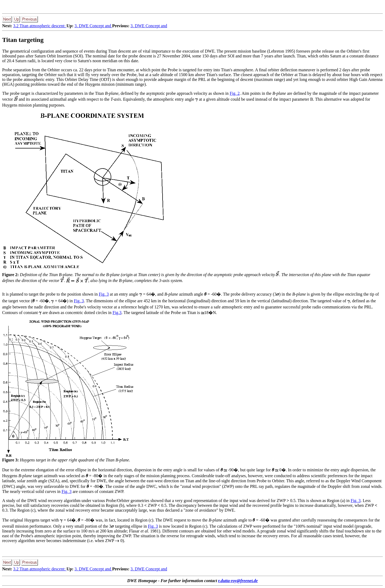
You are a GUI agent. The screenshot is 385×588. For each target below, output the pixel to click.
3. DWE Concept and (93, 26)
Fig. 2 (235, 93)
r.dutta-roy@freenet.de (238, 581)
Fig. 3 (104, 294)
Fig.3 (117, 313)
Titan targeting (23, 40)
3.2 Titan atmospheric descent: (40, 26)
